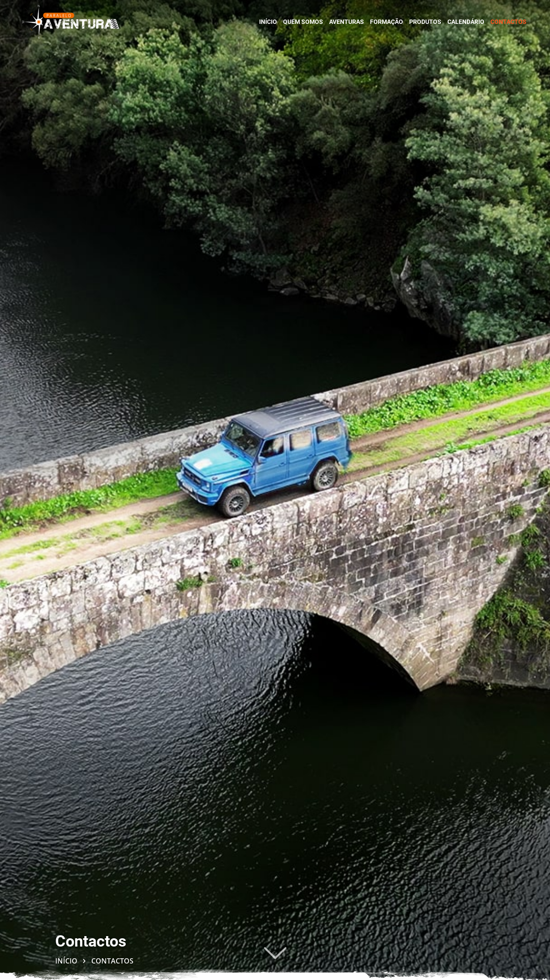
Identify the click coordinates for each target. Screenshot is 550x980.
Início (66, 961)
